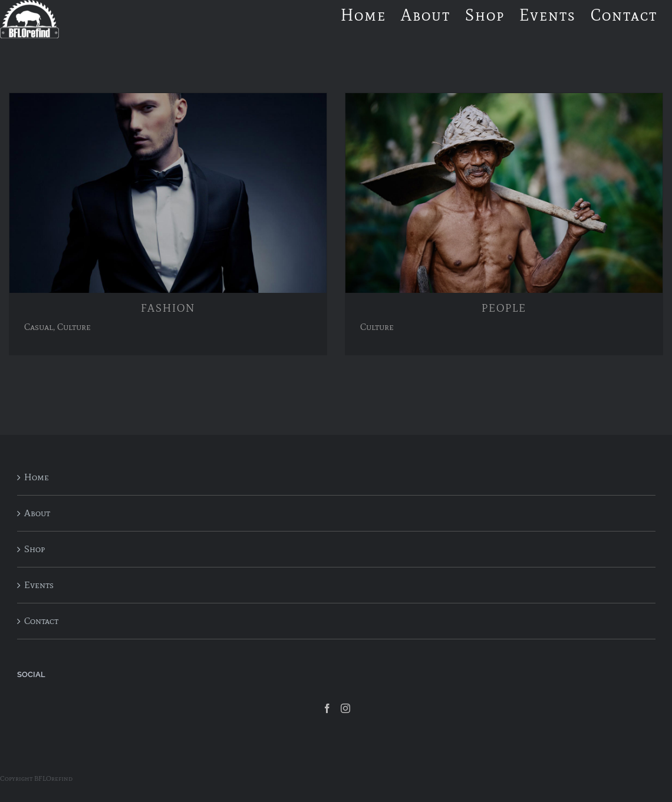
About (37, 513)
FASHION (168, 308)
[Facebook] (327, 708)
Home (37, 477)
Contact (41, 621)
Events (39, 585)
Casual (39, 327)
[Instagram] (345, 708)
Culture (74, 327)
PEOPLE (504, 308)
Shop (34, 549)
